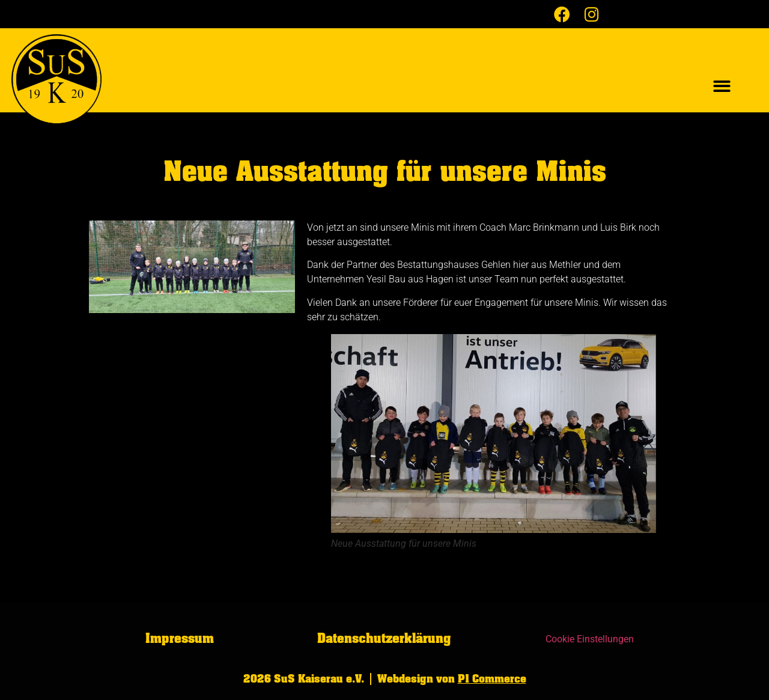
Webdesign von (452, 679)
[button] (722, 87)
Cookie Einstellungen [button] (590, 639)
